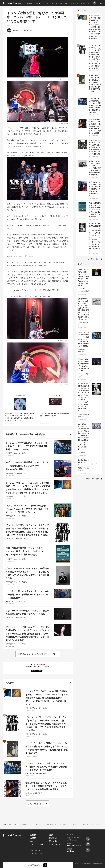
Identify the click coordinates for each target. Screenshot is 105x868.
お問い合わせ (42, 864)
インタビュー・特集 (56, 3)
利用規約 (18, 864)
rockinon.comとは (7, 864)
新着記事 (30, 3)
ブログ (67, 3)
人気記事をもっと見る (37, 804)
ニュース (45, 3)
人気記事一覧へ (94, 259)
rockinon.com (13, 3)
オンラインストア (55, 844)
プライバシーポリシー (29, 864)
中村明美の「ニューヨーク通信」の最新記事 (25, 434)
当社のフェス (85, 3)
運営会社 (51, 864)
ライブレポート (35, 850)
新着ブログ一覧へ (93, 479)
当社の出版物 (53, 841)
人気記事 (38, 3)
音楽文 (51, 835)
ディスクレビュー (36, 853)
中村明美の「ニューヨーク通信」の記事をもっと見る (37, 654)
